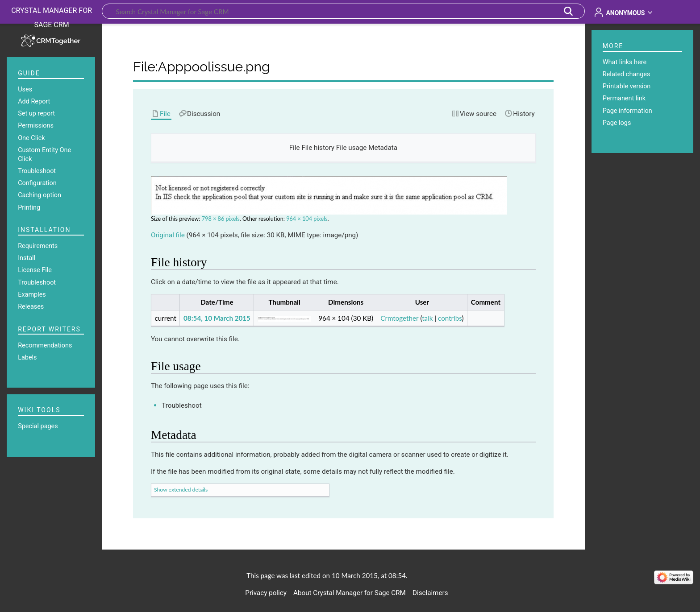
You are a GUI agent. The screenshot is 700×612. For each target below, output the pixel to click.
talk (427, 318)
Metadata (383, 148)
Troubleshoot (181, 405)
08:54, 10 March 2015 (217, 318)
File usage (352, 148)
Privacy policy (266, 593)
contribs (450, 318)
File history (318, 148)
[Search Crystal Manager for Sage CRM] (343, 11)
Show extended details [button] (181, 490)
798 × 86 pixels (221, 219)
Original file (168, 235)
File (295, 148)
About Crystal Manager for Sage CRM (350, 593)
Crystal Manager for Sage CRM (52, 18)
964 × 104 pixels (307, 219)
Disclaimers (430, 593)
